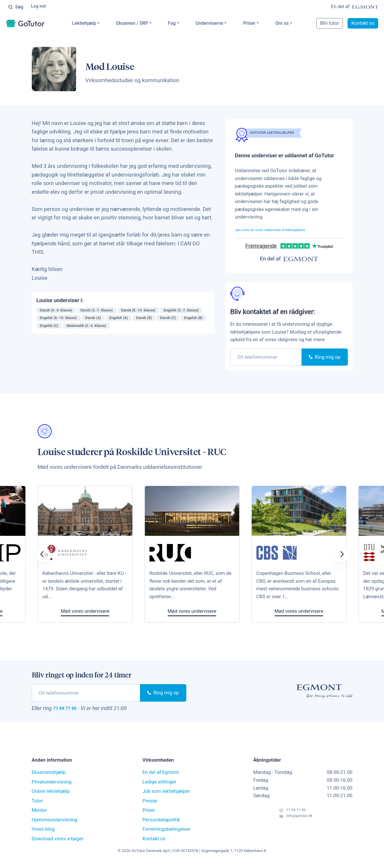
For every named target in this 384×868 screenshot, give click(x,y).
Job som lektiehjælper (166, 795)
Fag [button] (181, 24)
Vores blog (43, 833)
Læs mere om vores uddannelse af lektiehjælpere (287, 231)
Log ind (39, 7)
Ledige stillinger (159, 785)
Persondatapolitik (161, 823)
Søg (16, 7)
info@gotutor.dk (281, 826)
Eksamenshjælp (49, 776)
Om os (292, 24)
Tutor (37, 804)
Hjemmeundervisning (55, 823)
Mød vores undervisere (219, 613)
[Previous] (43, 555)
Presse (150, 804)
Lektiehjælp (94, 24)
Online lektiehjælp (51, 795)
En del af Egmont (161, 776)
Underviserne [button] (219, 24)
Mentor (40, 814)
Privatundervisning (52, 785)
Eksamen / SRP (142, 24)
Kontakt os (363, 24)
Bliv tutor (330, 24)
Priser (259, 24)
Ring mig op (325, 358)
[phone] (266, 358)
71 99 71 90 (71, 710)
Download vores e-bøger (58, 842)
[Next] (341, 555)
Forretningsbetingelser (167, 833)
